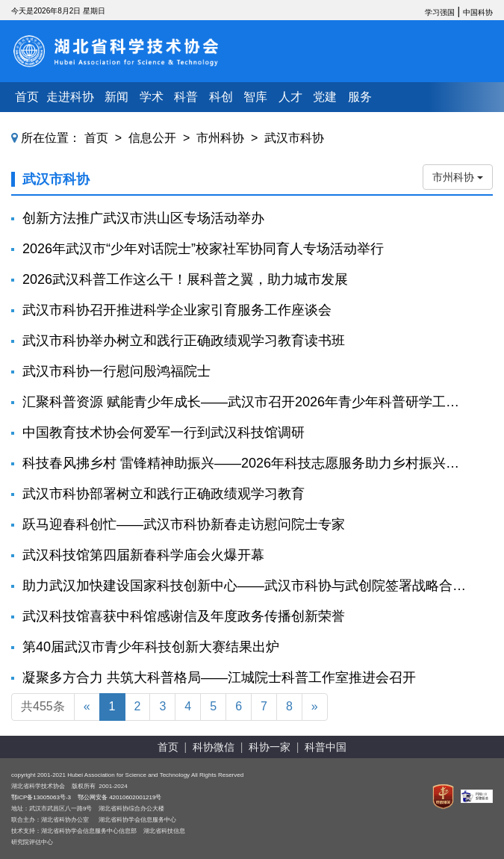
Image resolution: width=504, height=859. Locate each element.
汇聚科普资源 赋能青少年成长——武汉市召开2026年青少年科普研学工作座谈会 (245, 402)
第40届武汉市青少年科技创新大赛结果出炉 (151, 647)
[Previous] (87, 707)
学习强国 (440, 12)
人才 (290, 97)
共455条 (43, 706)
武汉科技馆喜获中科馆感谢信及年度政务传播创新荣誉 (184, 616)
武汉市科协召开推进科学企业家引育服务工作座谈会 (177, 310)
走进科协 (70, 97)
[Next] (315, 707)
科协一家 (270, 747)
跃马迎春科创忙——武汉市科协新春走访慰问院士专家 (184, 524)
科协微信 (214, 747)
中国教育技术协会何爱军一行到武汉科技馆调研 (164, 432)
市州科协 (220, 138)
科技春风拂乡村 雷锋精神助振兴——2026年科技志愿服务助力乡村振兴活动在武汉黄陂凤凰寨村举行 (245, 463)
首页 (27, 97)
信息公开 (152, 138)
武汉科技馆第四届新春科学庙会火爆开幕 (143, 555)
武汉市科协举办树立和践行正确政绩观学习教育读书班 (184, 341)
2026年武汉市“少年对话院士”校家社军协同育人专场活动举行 (203, 249)
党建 (325, 97)
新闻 (116, 97)
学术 (152, 97)
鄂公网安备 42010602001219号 (120, 797)
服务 (360, 97)
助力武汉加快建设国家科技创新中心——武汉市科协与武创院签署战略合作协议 (245, 586)
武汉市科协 (294, 138)
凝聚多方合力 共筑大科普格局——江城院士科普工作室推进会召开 (219, 677)
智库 (255, 97)
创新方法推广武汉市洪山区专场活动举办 (143, 218)
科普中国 (326, 747)
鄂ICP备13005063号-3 (41, 797)
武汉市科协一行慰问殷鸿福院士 (116, 371)
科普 (186, 97)
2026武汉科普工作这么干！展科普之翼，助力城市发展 (185, 279)
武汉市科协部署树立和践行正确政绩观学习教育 (164, 494)
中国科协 (478, 12)
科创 (221, 97)
